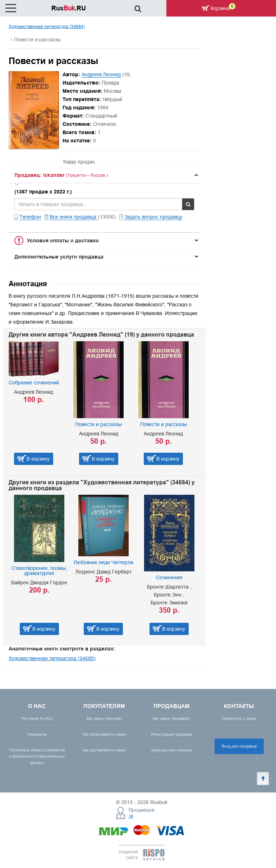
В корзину (38, 459)
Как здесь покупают (104, 718)
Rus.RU (69, 8)
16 (131, 816)
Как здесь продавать (172, 718)
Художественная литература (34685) (52, 658)
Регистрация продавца (172, 734)
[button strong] (104, 175)
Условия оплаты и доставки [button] (63, 241)
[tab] (104, 175)
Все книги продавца (74, 217)
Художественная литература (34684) (47, 26)
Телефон (30, 217)
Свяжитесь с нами (239, 718)
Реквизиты (37, 734)
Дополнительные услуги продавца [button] (59, 257)
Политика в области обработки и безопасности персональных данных (37, 756)
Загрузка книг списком (172, 750)
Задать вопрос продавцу (153, 217)
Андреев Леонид (101, 74)
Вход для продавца (239, 746)
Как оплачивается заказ (104, 734)
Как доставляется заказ (104, 750)
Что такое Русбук (37, 718)
